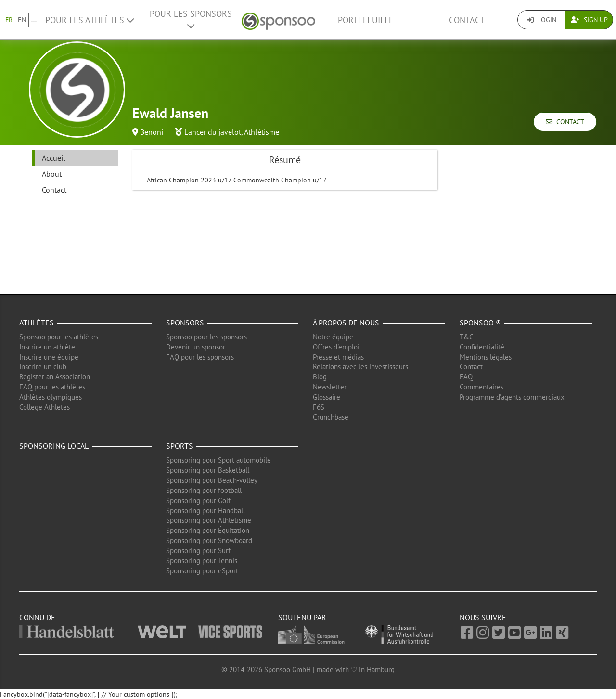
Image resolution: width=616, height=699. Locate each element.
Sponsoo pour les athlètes (59, 337)
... (34, 20)
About (52, 174)
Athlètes (37, 323)
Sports (180, 446)
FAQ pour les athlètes (52, 387)
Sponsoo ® (480, 323)
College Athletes (45, 407)
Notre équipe (333, 337)
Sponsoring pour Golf (198, 500)
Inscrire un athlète (47, 347)
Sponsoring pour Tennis (202, 561)
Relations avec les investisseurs (360, 367)
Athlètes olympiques (51, 397)
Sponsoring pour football (204, 490)
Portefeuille (366, 20)
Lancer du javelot (213, 132)
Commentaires (481, 387)
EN (22, 20)
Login (542, 20)
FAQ (466, 377)
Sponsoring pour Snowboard (209, 540)
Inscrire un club (43, 367)
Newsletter (330, 387)
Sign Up (589, 20)
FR (9, 20)
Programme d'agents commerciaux (512, 397)
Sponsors (185, 323)
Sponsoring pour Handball (205, 511)
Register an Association (55, 377)
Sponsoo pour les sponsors (206, 337)
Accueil (54, 158)
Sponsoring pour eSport (202, 571)
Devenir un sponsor (196, 347)
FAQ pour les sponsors (200, 357)
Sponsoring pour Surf (198, 550)
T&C (467, 337)
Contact (467, 20)
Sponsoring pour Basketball (208, 470)
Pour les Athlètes (90, 20)
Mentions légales (486, 357)
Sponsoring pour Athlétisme (209, 520)
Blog (320, 377)
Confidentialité (482, 347)
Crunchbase (331, 417)
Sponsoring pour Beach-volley (212, 480)
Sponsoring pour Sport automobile (218, 460)
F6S (319, 407)
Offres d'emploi (336, 347)
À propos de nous (346, 323)
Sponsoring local (54, 446)
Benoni (152, 132)
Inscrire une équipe (49, 357)
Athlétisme (262, 132)
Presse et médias (338, 357)
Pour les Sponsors (191, 19)
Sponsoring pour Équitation (208, 530)
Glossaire (327, 397)
